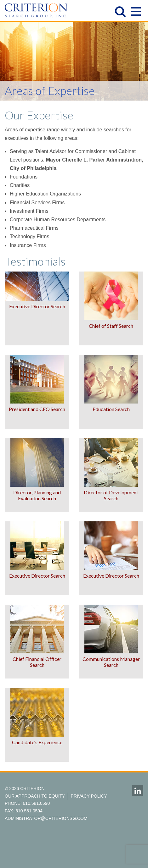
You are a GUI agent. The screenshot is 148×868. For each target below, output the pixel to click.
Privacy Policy (89, 796)
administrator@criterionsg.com (46, 818)
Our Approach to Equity (35, 796)
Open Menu (136, 10)
